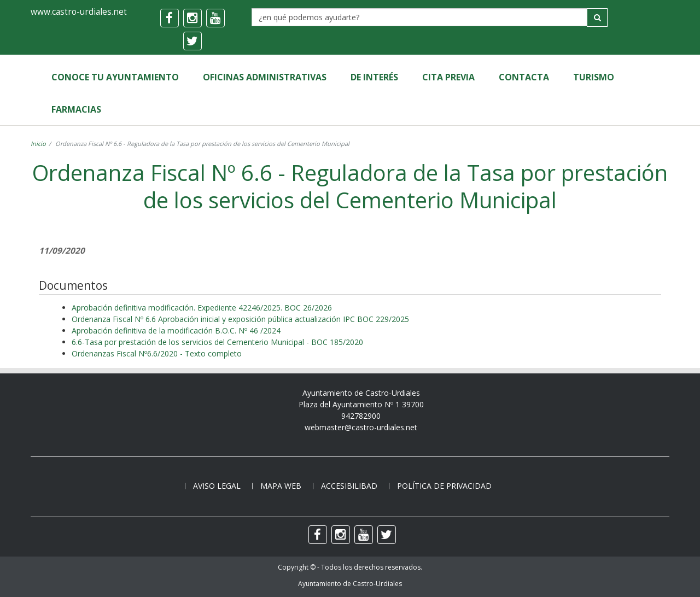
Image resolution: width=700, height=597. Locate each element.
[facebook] (170, 18)
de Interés (374, 77)
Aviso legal (217, 486)
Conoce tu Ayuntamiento (115, 77)
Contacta (524, 77)
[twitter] (192, 41)
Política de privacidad (444, 486)
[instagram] (192, 18)
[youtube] (215, 18)
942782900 (361, 416)
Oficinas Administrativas (265, 77)
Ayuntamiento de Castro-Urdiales (350, 584)
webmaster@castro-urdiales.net (361, 427)
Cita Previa (448, 77)
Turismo (594, 77)
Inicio (38, 144)
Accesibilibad (349, 486)
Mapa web (281, 486)
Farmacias (76, 109)
